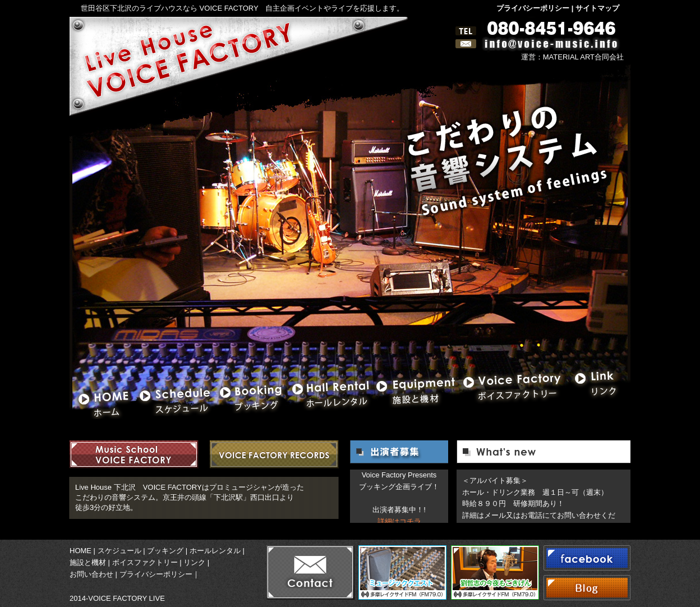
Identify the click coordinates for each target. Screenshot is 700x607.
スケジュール (119, 551)
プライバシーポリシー (533, 8)
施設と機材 (88, 562)
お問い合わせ (91, 574)
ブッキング (165, 551)
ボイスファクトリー (145, 562)
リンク (194, 562)
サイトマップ (597, 8)
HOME (80, 551)
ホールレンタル (215, 551)
